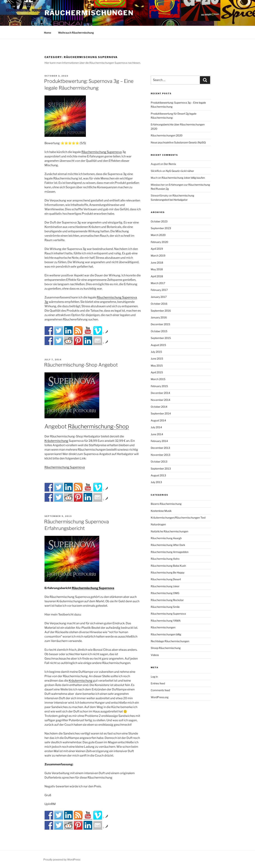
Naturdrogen (158, 524)
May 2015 (157, 366)
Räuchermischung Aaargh (166, 538)
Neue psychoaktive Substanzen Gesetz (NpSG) (178, 142)
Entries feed (158, 683)
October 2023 (159, 221)
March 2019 (158, 256)
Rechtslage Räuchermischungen (170, 641)
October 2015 (159, 331)
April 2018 (157, 276)
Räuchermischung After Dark (168, 545)
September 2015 (161, 338)
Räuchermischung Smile (165, 607)
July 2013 (156, 482)
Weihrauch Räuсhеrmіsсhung (76, 33)
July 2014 (156, 427)
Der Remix (170, 164)
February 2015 (159, 386)
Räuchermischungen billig (166, 634)
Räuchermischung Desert (166, 579)
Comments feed (160, 690)
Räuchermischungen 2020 (167, 135)
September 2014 (161, 413)
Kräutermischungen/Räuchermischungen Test (178, 518)
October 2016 (159, 304)
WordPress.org (160, 697)
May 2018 (157, 269)
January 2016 (159, 317)
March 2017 (158, 283)
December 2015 (160, 324)
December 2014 (160, 393)
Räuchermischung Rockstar (167, 600)
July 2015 (156, 352)
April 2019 (157, 249)
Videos (155, 655)
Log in (154, 677)
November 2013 (161, 455)
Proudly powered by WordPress (62, 859)
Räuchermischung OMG (165, 593)
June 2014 (157, 434)
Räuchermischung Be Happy (168, 572)
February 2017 (159, 290)
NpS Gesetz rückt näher (180, 171)
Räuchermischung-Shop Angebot (81, 365)
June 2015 (157, 359)
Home (48, 33)
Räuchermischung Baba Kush (168, 566)
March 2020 (158, 235)
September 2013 (161, 469)
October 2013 (159, 462)
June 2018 (157, 262)
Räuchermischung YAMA (166, 621)
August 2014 (158, 420)
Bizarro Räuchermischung (166, 504)
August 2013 (158, 475)
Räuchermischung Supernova (102, 152)
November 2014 (161, 400)
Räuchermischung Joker (165, 586)
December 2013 (160, 448)
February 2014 (159, 441)
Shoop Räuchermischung (166, 648)
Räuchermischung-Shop (98, 426)
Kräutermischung (56, 441)
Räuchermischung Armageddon (170, 552)
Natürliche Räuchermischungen (170, 531)
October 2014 (159, 407)
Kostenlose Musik (161, 511)
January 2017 (159, 297)
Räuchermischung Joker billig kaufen (183, 178)
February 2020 (159, 242)
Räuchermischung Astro (165, 559)
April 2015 (157, 372)
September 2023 (161, 228)
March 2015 (158, 379)
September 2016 (161, 311)
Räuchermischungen (89, 13)
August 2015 (158, 345)
